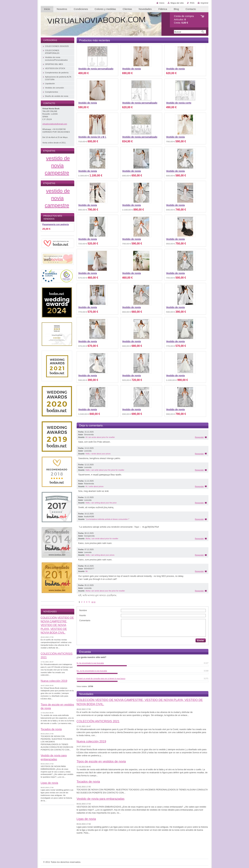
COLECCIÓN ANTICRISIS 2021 (98, 721)
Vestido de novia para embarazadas (101, 799)
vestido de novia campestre (57, 166)
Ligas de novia (86, 819)
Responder (199, 437)
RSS (192, 3)
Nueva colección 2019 (91, 741)
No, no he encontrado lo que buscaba (92, 671)
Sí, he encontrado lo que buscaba (90, 663)
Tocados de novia (88, 782)
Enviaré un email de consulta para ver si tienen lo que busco (101, 678)
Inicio (162, 3)
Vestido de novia (132, 69)
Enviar (201, 640)
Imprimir (204, 3)
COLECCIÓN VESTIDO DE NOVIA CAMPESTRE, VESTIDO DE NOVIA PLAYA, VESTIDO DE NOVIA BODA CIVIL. (57, 625)
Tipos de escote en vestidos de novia (101, 761)
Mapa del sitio (177, 3)
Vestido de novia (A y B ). (92, 137)
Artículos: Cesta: (184, 19)
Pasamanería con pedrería (56, 224)
